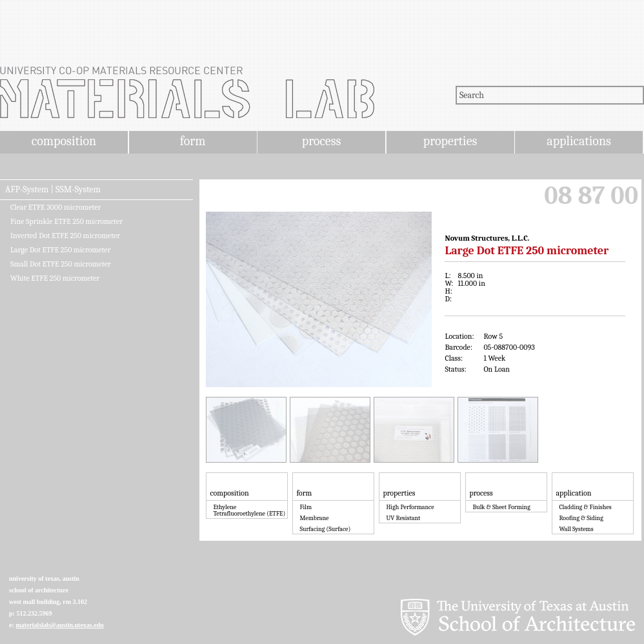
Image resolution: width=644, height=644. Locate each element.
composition (64, 141)
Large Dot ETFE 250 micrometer (60, 250)
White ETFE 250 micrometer (55, 278)
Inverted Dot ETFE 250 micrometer (65, 236)
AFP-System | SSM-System (53, 190)
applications (579, 141)
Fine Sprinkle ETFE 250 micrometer (66, 221)
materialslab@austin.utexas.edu (60, 625)
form (193, 141)
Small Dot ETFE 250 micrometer (61, 264)
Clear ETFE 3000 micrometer (55, 207)
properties (450, 141)
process (322, 141)
